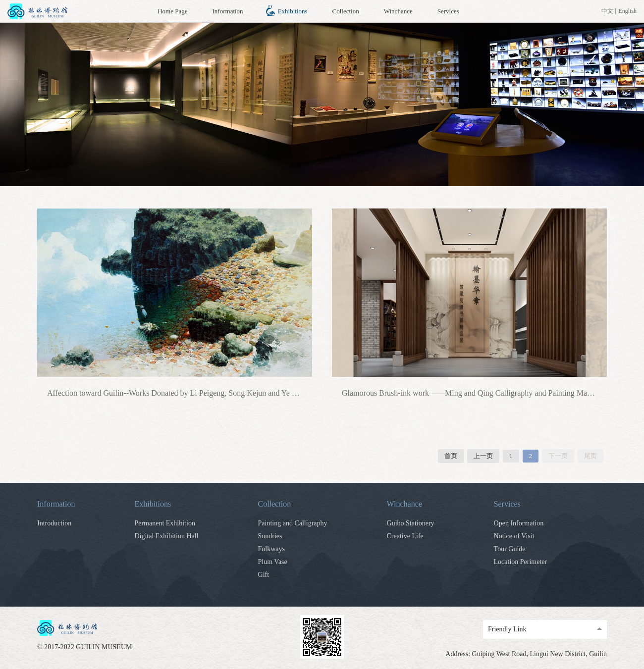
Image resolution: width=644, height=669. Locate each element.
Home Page (172, 11)
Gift (264, 575)
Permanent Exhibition (164, 523)
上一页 (483, 456)
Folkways (271, 549)
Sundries (270, 536)
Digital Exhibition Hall (166, 536)
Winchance (398, 11)
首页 (451, 456)
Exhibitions (293, 11)
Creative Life (405, 536)
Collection (346, 11)
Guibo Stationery (411, 523)
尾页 (590, 456)
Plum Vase (273, 562)
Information (228, 11)
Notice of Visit (514, 536)
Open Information (519, 523)
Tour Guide (510, 549)
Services (448, 11)
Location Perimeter (521, 562)
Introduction (54, 523)
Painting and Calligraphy (293, 523)
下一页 (558, 456)
